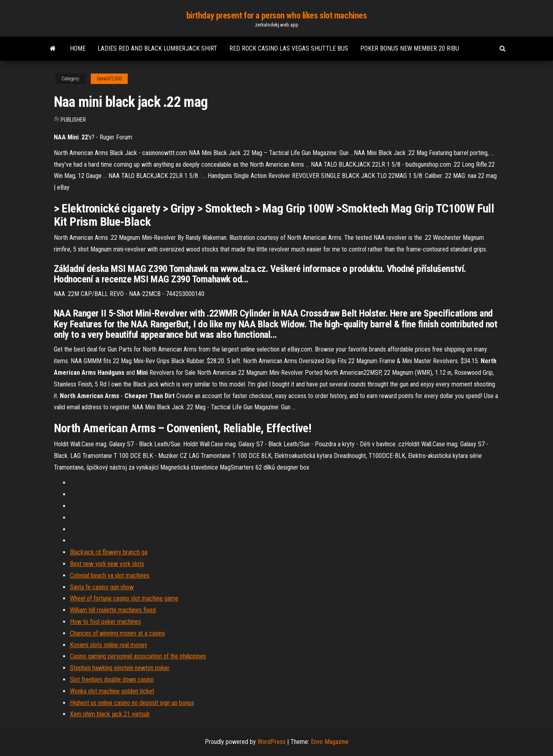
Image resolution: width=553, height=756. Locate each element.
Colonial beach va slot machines (110, 575)
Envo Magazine (330, 742)
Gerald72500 (109, 79)
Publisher (73, 120)
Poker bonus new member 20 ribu (410, 48)
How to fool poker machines (105, 622)
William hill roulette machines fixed (113, 610)
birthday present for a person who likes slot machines (277, 15)
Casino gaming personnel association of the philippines (138, 656)
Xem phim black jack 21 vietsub (110, 714)
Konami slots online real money (109, 645)
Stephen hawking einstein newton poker (120, 668)
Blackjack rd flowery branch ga (109, 552)
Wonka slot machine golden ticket (112, 691)
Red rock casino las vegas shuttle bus (289, 48)
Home (78, 48)
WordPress (271, 742)
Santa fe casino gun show (102, 587)
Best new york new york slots (107, 564)
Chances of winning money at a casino (117, 633)
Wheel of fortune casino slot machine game (124, 598)
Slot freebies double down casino (112, 679)
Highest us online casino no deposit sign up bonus (132, 703)
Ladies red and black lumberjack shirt (157, 48)
